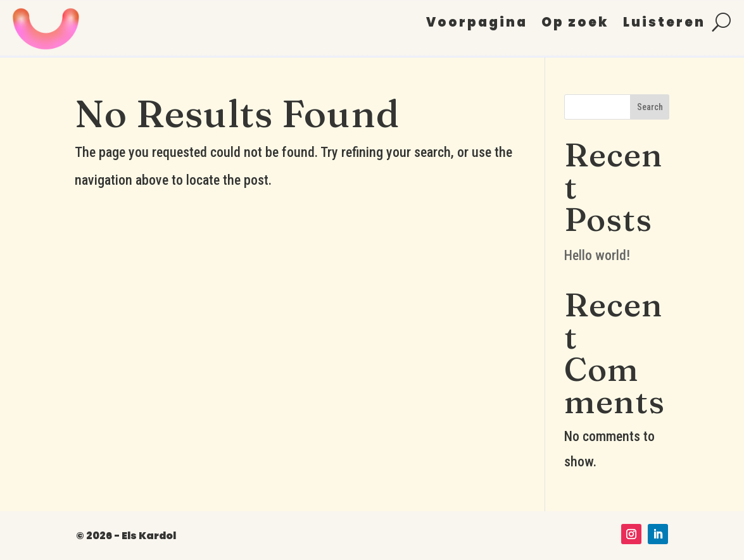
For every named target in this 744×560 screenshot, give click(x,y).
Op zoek (575, 24)
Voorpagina (477, 24)
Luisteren (664, 24)
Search (650, 107)
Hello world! (597, 255)
